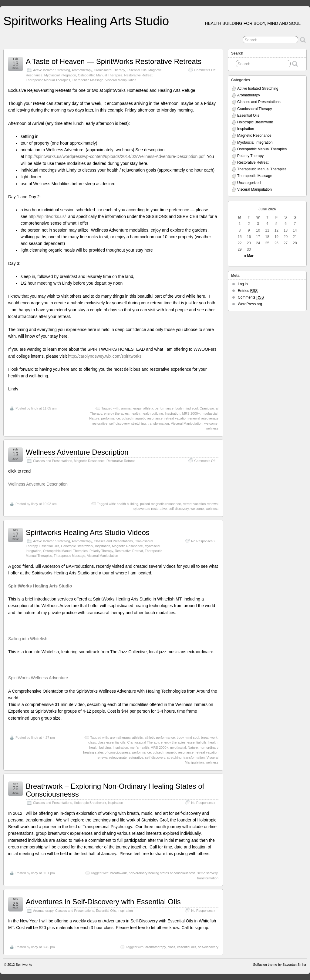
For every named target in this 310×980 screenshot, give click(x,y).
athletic (138, 738)
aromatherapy (131, 408)
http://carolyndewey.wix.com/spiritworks (105, 356)
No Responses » (203, 541)
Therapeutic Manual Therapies (48, 80)
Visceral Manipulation (121, 80)
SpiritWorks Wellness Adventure (38, 678)
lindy (35, 408)
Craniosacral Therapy (109, 70)
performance (111, 418)
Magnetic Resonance (89, 461)
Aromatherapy (82, 70)
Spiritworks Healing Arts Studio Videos (88, 532)
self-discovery (119, 423)
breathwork (209, 738)
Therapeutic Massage (88, 80)
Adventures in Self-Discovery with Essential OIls (103, 902)
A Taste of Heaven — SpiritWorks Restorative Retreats (114, 61)
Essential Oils (136, 70)
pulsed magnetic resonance (142, 418)
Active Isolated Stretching (52, 70)
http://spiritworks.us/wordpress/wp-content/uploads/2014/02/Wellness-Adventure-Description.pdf (115, 156)
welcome (211, 423)
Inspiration (173, 413)
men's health (139, 748)
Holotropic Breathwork (77, 546)
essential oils (197, 742)
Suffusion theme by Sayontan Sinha (280, 965)
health (135, 413)
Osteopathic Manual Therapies (100, 75)
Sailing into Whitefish (28, 639)
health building (152, 413)
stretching (139, 423)
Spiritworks (24, 965)
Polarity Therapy (101, 551)
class (92, 742)
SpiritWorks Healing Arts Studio (40, 586)
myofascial (210, 413)
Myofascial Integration (60, 75)
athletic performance (158, 408)
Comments (251, 298)
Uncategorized (249, 183)
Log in (243, 284)
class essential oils (111, 742)
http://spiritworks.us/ (48, 216)
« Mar (249, 256)
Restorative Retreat (138, 75)
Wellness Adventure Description (77, 452)
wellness (212, 428)
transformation (158, 423)
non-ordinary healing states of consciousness (162, 873)
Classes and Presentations (52, 461)
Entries (248, 291)
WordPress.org (250, 304)
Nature (94, 418)
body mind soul (187, 408)
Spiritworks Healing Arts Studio (86, 21)
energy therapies (116, 413)
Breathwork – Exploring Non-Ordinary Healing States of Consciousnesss (115, 790)
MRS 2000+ (191, 413)
